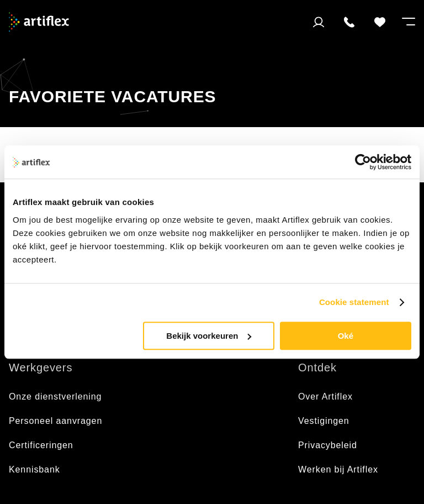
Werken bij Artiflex (338, 469)
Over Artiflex (327, 397)
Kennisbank (35, 469)
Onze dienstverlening (55, 397)
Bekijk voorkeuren (209, 336)
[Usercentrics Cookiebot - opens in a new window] (363, 162)
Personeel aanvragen (55, 421)
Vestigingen (324, 421)
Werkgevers (41, 368)
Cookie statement (354, 302)
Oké (346, 336)
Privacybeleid (328, 445)
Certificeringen (41, 445)
